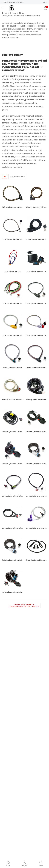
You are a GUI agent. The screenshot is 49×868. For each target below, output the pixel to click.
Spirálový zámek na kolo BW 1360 (16, 464)
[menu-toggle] (4, 8)
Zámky (22, 13)
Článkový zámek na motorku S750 (17, 207)
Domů (5, 13)
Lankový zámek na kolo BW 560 (15, 528)
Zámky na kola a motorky (13, 16)
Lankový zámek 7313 (13, 271)
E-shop (13, 13)
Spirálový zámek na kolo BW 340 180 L (18, 432)
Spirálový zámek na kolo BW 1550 (16, 560)
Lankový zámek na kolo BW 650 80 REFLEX (20, 368)
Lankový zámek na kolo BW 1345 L (16, 592)
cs (44, 2)
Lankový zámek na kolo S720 (14, 239)
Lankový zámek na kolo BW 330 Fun (17, 335)
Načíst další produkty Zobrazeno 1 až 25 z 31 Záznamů (24, 606)
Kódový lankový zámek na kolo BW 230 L (19, 400)
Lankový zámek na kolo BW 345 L (16, 496)
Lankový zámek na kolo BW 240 (15, 303)
